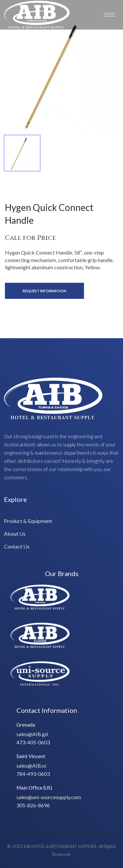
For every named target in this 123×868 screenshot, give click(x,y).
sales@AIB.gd (32, 734)
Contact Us (17, 546)
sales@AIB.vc (32, 765)
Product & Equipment (28, 521)
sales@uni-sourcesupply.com (49, 797)
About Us (15, 534)
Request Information (44, 291)
